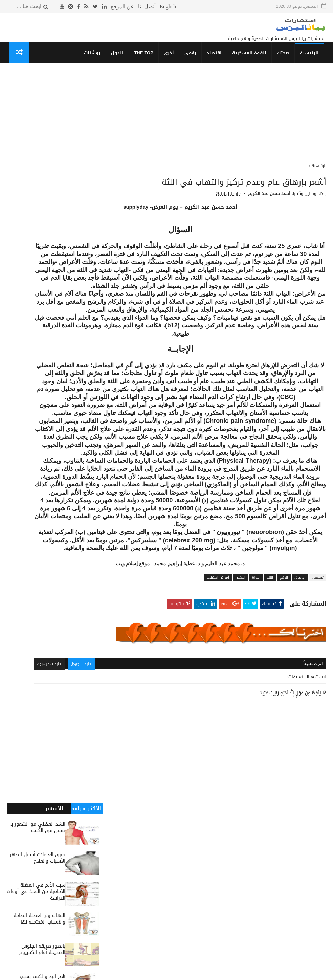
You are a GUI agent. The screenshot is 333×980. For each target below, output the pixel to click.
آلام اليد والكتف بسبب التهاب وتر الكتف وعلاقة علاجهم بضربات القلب (40, 258)
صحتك (285, 59)
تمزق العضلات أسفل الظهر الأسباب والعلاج (38, 133)
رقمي (193, 59)
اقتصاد (217, 59)
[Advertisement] (219, 125)
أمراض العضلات (218, 702)
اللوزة (256, 702)
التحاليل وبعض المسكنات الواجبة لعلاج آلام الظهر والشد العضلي (40, 349)
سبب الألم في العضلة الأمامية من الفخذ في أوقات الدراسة (36, 166)
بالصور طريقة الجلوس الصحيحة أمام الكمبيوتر (42, 224)
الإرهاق (300, 702)
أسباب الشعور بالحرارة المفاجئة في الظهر (43, 376)
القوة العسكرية (252, 59)
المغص (241, 702)
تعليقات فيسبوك (130, 803)
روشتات (95, 59)
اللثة (270, 702)
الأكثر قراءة (87, 83)
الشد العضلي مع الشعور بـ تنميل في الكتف (38, 102)
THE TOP (146, 59)
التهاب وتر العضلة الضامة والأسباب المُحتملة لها (39, 194)
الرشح (284, 702)
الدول (120, 59)
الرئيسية (312, 59)
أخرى (171, 59)
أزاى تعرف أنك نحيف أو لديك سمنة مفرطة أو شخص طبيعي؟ (36, 288)
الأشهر (54, 83)
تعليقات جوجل (164, 803)
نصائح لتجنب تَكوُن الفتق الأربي (40, 315)
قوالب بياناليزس (239, 972)
